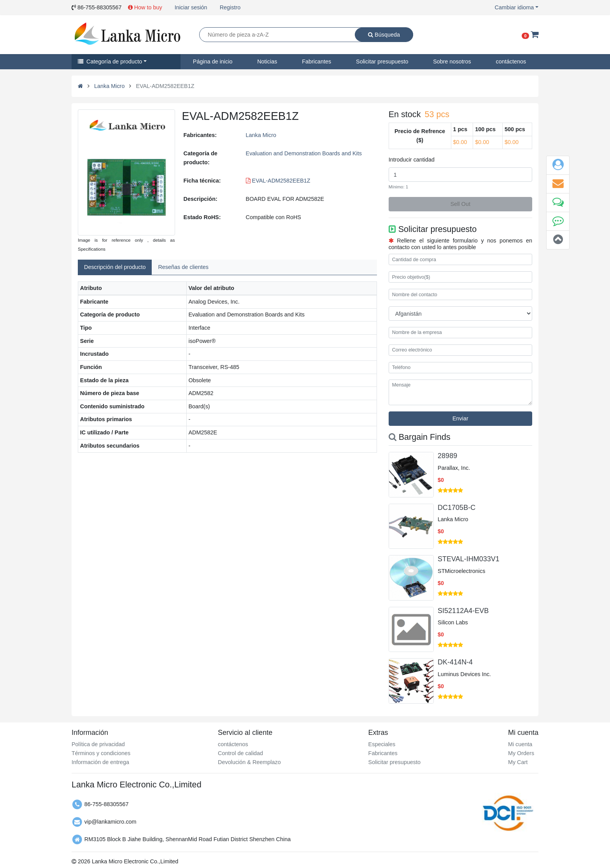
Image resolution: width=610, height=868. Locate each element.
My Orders (521, 753)
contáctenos (511, 61)
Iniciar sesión (191, 7)
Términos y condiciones (101, 753)
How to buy (145, 7)
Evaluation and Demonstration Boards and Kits (304, 153)
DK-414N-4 (455, 662)
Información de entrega (100, 762)
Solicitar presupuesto (382, 61)
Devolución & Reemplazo (249, 762)
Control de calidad (240, 753)
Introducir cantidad (412, 160)
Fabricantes (316, 61)
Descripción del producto (115, 267)
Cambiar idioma (514, 7)
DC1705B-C (457, 508)
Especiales (382, 744)
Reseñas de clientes (183, 267)
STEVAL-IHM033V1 (469, 559)
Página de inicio (213, 61)
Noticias (267, 61)
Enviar (460, 418)
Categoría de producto (110, 61)
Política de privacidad (98, 744)
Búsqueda (384, 35)
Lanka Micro (109, 86)
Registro (230, 7)
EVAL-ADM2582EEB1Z (278, 181)
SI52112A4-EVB (463, 611)
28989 (447, 456)
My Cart (518, 762)
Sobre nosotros (452, 61)
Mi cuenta (520, 744)
